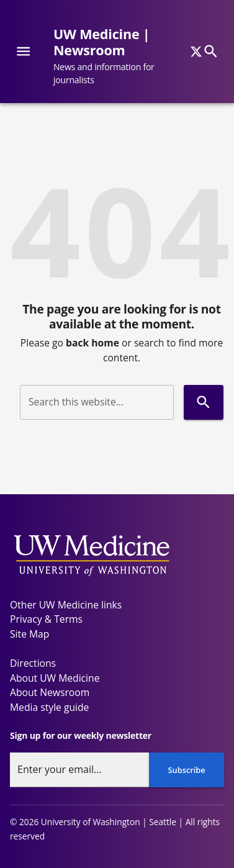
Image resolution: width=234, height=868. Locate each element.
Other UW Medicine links (66, 605)
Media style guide (49, 707)
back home (92, 343)
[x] (196, 52)
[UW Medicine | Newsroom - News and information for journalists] (124, 57)
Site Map (29, 634)
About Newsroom (50, 692)
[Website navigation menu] (23, 51)
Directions (33, 663)
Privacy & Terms (46, 619)
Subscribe (187, 770)
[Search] (211, 51)
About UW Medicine (55, 678)
